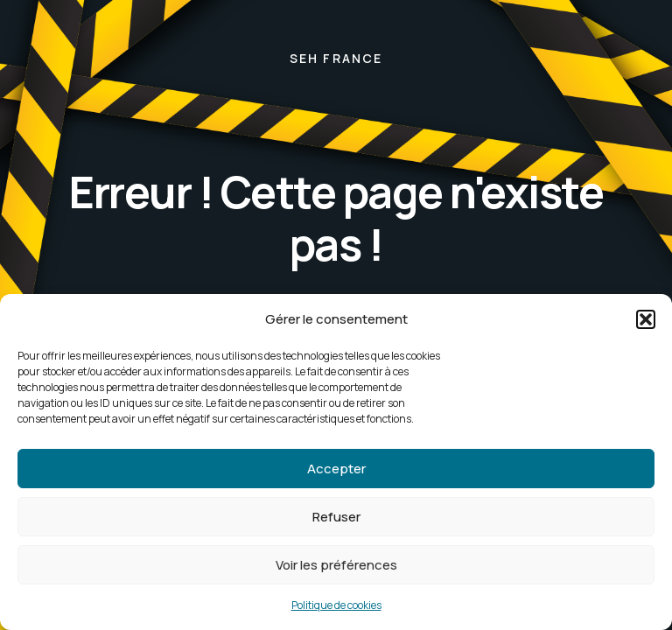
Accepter (336, 469)
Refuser (336, 517)
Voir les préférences (336, 565)
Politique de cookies (336, 605)
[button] (646, 319)
